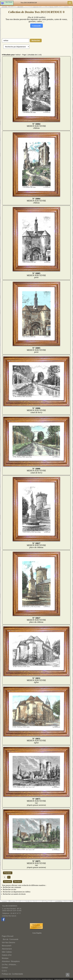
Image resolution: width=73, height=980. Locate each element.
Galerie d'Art (7, 955)
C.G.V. (4, 971)
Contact (5, 968)
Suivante (8, 882)
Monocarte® (7, 946)
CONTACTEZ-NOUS (9, 916)
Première (8, 873)
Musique (5, 958)
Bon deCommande (10, 939)
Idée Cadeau (7, 952)
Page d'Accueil (8, 936)
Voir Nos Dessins (8, 943)
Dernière (17, 882)
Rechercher (36, 41)
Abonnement (7, 949)
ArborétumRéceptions (11, 961)
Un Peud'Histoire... (10, 965)
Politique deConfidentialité (12, 974)
